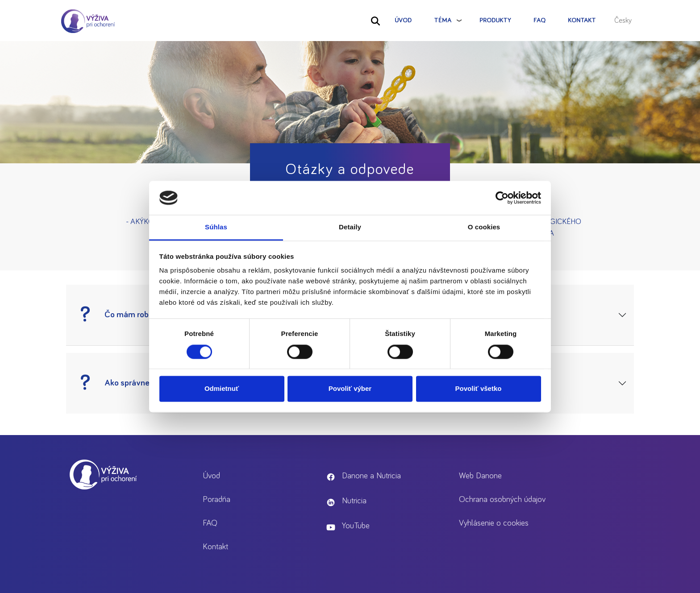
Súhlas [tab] (216, 227)
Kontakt (582, 20)
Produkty (495, 20)
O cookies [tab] (484, 227)
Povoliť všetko (479, 389)
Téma (443, 20)
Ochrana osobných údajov (502, 500)
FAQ (540, 20)
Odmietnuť (222, 389)
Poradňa (217, 500)
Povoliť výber (350, 389)
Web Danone (480, 476)
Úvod (403, 20)
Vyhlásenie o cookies (494, 523)
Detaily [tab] (350, 227)
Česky (623, 21)
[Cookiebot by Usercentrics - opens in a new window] (502, 198)
